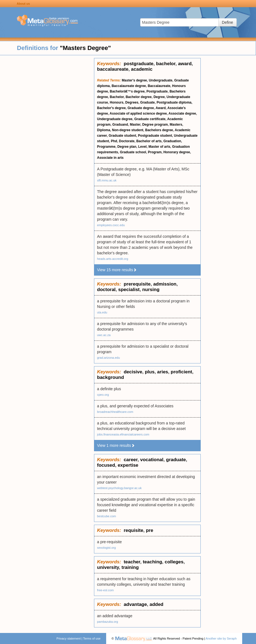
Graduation (172, 141)
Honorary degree (177, 152)
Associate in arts (110, 158)
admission (165, 284)
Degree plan (127, 147)
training (130, 567)
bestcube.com (106, 516)
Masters (176, 125)
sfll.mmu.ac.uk (107, 180)
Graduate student (122, 136)
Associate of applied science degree (138, 114)
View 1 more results (116, 445)
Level (143, 147)
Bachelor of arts (149, 141)
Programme (106, 147)
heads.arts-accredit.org (113, 259)
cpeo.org (103, 395)
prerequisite (137, 284)
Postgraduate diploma (174, 102)
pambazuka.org (108, 622)
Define (228, 22)
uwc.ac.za (104, 335)
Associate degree (182, 114)
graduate (176, 460)
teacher (132, 562)
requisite (133, 530)
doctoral (106, 290)
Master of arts (159, 147)
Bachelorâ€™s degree (127, 91)
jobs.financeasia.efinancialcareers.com (123, 434)
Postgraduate (157, 91)
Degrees (132, 102)
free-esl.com (105, 590)
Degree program (155, 125)
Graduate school (133, 152)
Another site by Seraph (221, 638)
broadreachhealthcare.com (115, 412)
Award (161, 108)
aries (163, 372)
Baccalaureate (159, 86)
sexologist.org (106, 548)
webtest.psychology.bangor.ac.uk (119, 488)
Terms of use (92, 638)
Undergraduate (160, 80)
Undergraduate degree (115, 119)
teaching (152, 562)
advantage (135, 604)
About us (23, 4)
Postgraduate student (155, 136)
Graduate (147, 102)
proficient (181, 372)
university (108, 567)
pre (150, 530)
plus (150, 372)
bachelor (166, 64)
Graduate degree (141, 108)
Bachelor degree (139, 97)
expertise (128, 465)
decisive (133, 372)
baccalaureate (113, 69)
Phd (114, 141)
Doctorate (127, 141)
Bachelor (117, 97)
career (130, 460)
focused (106, 465)
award (185, 64)
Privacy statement (68, 638)
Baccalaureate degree (129, 86)
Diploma (104, 130)
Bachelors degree (159, 130)
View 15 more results (117, 270)
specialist (129, 290)
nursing (151, 290)
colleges (174, 562)
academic (142, 69)
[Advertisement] (47, 141)
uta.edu (102, 312)
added (156, 604)
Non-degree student (128, 130)
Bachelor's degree (111, 108)
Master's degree (134, 80)
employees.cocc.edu (111, 225)
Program (155, 152)
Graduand (120, 125)
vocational (152, 460)
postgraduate (139, 64)
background (110, 377)
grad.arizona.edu (109, 358)
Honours (117, 102)
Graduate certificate (150, 119)
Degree (159, 97)
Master (135, 125)
